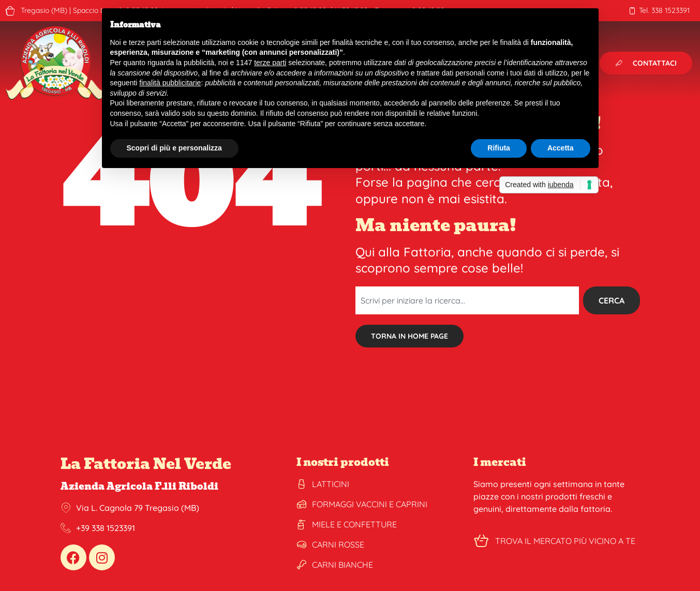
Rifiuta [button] (499, 148)
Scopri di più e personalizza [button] (174, 148)
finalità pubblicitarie (170, 83)
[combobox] (467, 300)
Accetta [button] (561, 148)
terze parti (270, 63)
